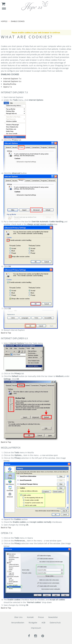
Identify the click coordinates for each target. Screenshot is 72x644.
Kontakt (30, 617)
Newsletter (53, 617)
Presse (41, 617)
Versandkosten (18, 623)
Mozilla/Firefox (10, 84)
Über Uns (18, 617)
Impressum (36, 628)
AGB (43, 623)
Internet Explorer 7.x (12, 79)
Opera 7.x (8, 87)
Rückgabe (33, 623)
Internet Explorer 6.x (12, 81)
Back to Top (6, 333)
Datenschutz (55, 623)
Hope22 (4, 21)
